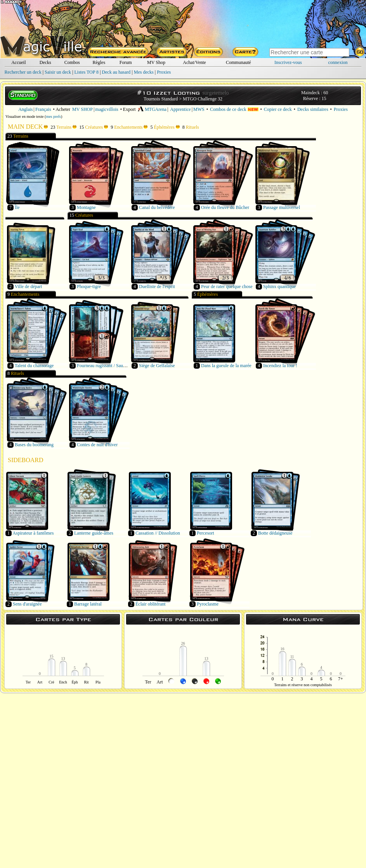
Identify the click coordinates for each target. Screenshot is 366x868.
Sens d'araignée (27, 604)
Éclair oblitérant (151, 604)
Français (43, 109)
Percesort (206, 533)
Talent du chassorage (34, 366)
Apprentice (180, 109)
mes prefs (53, 116)
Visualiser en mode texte (25, 116)
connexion (338, 62)
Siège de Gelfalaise (157, 366)
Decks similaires (313, 109)
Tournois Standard (161, 99)
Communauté (239, 62)
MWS (199, 109)
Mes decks (144, 72)
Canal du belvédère (157, 207)
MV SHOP (82, 109)
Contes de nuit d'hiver (97, 445)
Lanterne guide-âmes (94, 533)
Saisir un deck (58, 72)
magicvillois (107, 109)
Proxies (164, 72)
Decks (45, 62)
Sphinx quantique (279, 286)
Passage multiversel (282, 207)
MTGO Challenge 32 (203, 99)
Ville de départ (29, 286)
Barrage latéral (88, 604)
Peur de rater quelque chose (227, 286)
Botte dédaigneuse (275, 533)
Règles (99, 62)
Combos (72, 62)
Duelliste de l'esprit (157, 286)
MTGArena (152, 109)
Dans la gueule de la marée (226, 366)
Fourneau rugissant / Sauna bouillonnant (114, 366)
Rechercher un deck (23, 72)
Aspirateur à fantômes (33, 533)
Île (17, 207)
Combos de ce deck (234, 109)
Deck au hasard (116, 72)
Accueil (18, 62)
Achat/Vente (194, 62)
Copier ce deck (278, 109)
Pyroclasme (208, 604)
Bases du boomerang (34, 445)
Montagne (86, 207)
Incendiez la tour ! (280, 366)
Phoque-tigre (89, 286)
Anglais (25, 109)
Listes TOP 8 (86, 72)
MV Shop (156, 62)
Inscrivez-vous (288, 62)
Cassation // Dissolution (158, 533)
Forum (126, 62)
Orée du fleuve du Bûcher (225, 207)
